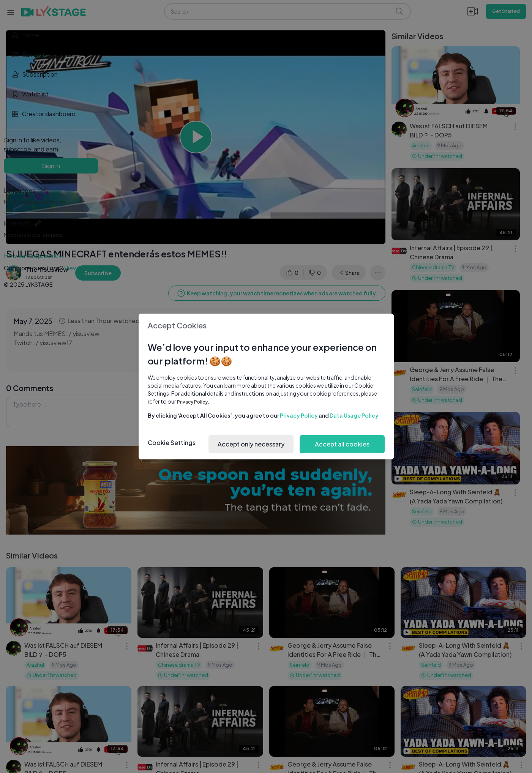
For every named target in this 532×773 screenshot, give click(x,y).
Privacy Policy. (193, 402)
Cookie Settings (172, 443)
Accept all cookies (342, 444)
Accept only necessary (251, 444)
